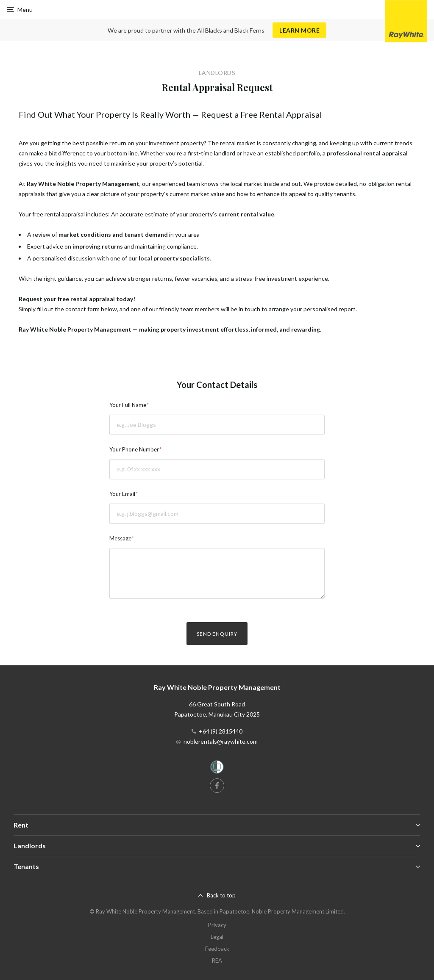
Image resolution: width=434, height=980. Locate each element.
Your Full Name (128, 405)
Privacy (217, 925)
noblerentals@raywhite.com (221, 741)
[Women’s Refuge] (217, 768)
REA (217, 961)
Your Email (122, 494)
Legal (217, 937)
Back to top (221, 895)
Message (120, 538)
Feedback (217, 949)
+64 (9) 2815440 (221, 731)
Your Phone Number (134, 449)
